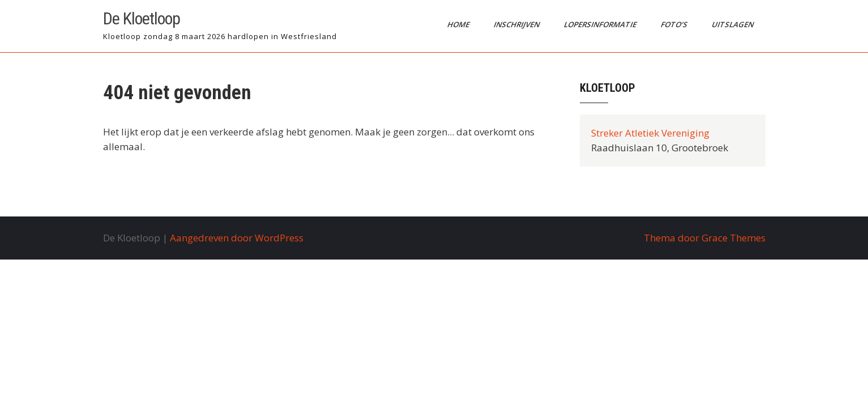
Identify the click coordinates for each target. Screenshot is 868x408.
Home (459, 24)
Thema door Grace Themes (705, 238)
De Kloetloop (142, 18)
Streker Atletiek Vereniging (650, 133)
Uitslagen (733, 24)
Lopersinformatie (600, 24)
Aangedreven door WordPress (237, 238)
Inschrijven (517, 24)
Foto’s (674, 24)
